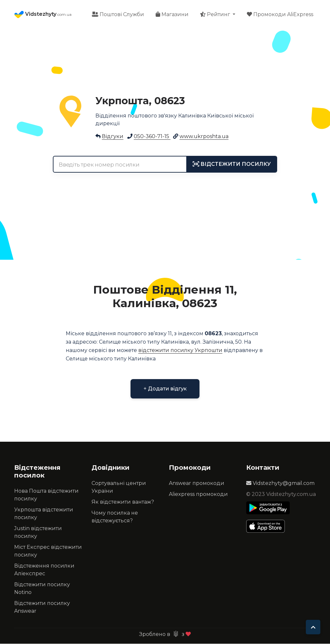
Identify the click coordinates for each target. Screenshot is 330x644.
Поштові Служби (118, 15)
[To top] (313, 627)
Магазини (172, 15)
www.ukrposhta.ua (204, 137)
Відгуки (113, 137)
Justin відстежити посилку (38, 533)
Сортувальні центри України (119, 487)
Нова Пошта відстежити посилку (46, 495)
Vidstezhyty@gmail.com (280, 483)
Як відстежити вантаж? (123, 502)
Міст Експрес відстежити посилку (48, 551)
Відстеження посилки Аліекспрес (44, 570)
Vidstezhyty (43, 15)
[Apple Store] (268, 527)
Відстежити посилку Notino (42, 589)
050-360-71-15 (152, 137)
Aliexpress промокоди (198, 494)
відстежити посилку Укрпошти (180, 351)
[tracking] (232, 165)
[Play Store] (268, 508)
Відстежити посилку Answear (42, 607)
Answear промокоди (197, 483)
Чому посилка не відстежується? (115, 517)
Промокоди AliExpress (280, 15)
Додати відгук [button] (165, 389)
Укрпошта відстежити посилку (44, 514)
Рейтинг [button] (216, 15)
